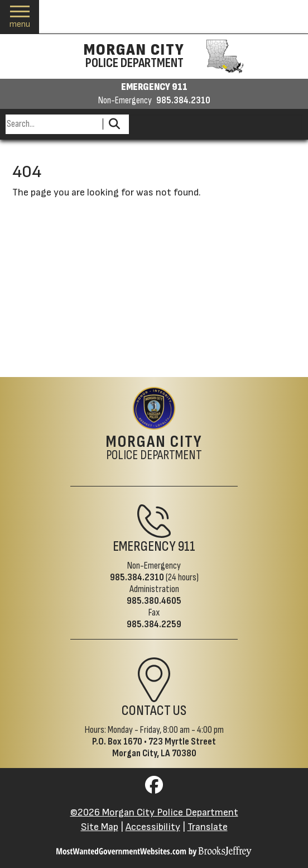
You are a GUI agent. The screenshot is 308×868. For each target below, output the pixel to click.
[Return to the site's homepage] (154, 408)
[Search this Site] (52, 124)
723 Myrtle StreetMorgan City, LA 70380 (164, 747)
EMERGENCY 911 (154, 87)
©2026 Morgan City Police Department (154, 812)
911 (187, 546)
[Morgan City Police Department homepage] (154, 56)
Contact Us (154, 710)
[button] (20, 17)
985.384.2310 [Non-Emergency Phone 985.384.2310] (137, 577)
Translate (208, 827)
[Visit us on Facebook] (154, 788)
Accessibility (153, 827)
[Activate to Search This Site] (114, 124)
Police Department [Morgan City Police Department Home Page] (154, 449)
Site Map (100, 827)
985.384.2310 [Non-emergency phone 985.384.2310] (183, 101)
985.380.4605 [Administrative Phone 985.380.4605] (154, 601)
